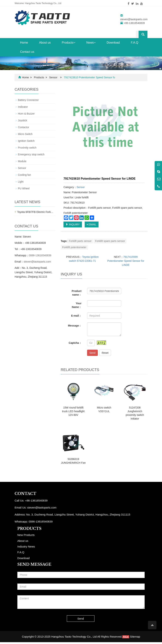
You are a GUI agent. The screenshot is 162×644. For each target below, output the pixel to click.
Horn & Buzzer (26, 114)
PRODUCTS (29, 529)
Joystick (23, 120)
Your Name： (77, 305)
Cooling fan (24, 175)
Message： (75, 326)
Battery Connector (28, 100)
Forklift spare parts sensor (110, 241)
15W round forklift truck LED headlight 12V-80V (73, 411)
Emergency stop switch (31, 154)
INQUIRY (73, 224)
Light (21, 182)
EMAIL (92, 224)
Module (22, 161)
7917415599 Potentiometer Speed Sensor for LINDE (126, 261)
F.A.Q (135, 43)
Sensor (53, 77)
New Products (26, 535)
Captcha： (75, 343)
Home (24, 43)
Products (69, 43)
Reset (105, 353)
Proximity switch (27, 148)
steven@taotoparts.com (134, 19)
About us (45, 43)
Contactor (24, 127)
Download (113, 43)
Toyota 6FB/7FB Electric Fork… (35, 212)
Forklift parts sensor (80, 241)
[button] (74, 43)
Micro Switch (25, 134)
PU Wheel (24, 188)
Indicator (23, 107)
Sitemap (135, 637)
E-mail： (76, 316)
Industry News (26, 546)
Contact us (27, 52)
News (91, 43)
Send (93, 353)
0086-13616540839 (40, 255)
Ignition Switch (26, 141)
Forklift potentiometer (74, 247)
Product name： (77, 293)
